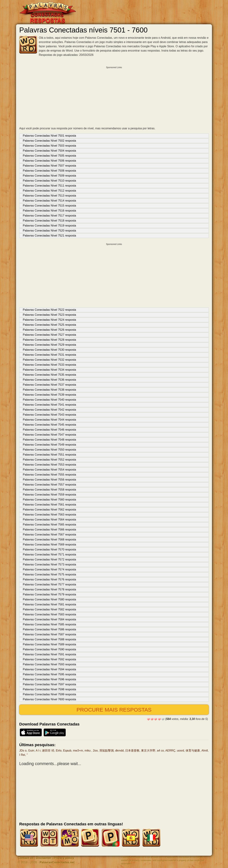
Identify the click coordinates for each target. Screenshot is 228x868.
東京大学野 (148, 751)
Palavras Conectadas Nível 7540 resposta (49, 400)
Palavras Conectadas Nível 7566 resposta (49, 530)
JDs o (23, 751)
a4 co (160, 751)
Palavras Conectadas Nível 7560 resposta (49, 500)
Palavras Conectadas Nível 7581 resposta (49, 604)
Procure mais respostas (114, 710)
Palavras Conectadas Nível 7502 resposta (49, 141)
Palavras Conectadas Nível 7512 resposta (49, 191)
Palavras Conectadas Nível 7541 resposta (49, 405)
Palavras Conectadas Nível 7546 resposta (49, 430)
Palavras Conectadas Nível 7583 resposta (49, 614)
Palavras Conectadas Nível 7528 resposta (49, 340)
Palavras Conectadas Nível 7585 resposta (49, 624)
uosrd (180, 751)
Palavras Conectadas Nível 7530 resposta (49, 350)
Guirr (31, 751)
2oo (95, 751)
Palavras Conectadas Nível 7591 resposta (49, 654)
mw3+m (78, 751)
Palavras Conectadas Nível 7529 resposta (49, 345)
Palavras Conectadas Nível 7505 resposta (49, 156)
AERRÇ (170, 751)
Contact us (26, 858)
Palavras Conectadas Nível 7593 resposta (49, 664)
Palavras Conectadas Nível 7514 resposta (49, 201)
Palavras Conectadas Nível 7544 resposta (49, 420)
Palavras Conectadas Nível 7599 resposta (49, 694)
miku (88, 751)
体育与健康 (193, 751)
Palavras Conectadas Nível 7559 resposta (49, 495)
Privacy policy (64, 858)
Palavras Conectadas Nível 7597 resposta (49, 684)
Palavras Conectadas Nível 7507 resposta (49, 166)
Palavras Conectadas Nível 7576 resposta (49, 579)
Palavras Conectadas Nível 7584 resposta (49, 619)
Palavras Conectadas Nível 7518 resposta (49, 221)
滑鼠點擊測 (107, 751)
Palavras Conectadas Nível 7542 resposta (49, 410)
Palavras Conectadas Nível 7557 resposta (49, 485)
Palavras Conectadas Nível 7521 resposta (49, 236)
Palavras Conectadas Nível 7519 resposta (49, 226)
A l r (38, 751)
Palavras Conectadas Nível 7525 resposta (49, 325)
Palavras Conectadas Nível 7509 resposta (49, 176)
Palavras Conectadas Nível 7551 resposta (49, 455)
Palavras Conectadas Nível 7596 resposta (49, 679)
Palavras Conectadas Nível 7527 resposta (49, 335)
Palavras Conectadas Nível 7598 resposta (49, 689)
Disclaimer (44, 858)
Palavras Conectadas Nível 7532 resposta (49, 360)
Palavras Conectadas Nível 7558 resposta (49, 490)
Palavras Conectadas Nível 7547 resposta (49, 435)
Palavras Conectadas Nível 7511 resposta (49, 186)
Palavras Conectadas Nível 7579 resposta (49, 594)
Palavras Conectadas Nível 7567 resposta (49, 535)
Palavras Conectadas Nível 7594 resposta (49, 669)
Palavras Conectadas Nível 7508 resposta (49, 171)
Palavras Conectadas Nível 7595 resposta (49, 674)
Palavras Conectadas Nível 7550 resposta (49, 450)
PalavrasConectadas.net (57, 862)
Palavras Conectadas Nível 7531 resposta (49, 355)
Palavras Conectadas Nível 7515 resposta (49, 206)
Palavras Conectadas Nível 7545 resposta (49, 425)
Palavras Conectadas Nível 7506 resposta (49, 161)
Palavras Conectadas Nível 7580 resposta (49, 599)
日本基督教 (132, 751)
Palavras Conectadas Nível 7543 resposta (49, 415)
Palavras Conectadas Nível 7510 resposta (49, 181)
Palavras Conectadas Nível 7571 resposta (49, 554)
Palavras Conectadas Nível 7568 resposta (49, 540)
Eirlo (59, 751)
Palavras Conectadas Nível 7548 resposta (49, 440)
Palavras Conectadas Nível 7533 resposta (49, 365)
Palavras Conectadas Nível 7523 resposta (49, 315)
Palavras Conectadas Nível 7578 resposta (49, 589)
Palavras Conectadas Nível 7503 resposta (49, 146)
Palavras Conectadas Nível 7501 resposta (49, 136)
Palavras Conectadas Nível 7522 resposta (49, 310)
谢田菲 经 (48, 751)
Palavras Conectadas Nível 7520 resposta (49, 231)
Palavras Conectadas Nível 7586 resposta (49, 629)
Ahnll (205, 751)
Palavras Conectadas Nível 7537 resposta (49, 385)
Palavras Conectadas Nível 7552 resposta (49, 460)
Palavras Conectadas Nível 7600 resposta (49, 699)
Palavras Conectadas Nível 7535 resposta (49, 375)
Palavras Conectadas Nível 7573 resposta (49, 564)
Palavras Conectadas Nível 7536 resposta (49, 380)
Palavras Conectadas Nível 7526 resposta (49, 330)
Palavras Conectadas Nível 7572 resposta (49, 559)
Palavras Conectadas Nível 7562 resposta (49, 510)
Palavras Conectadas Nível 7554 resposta (49, 470)
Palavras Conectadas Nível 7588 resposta (49, 639)
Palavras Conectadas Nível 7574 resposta (49, 569)
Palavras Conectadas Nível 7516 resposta (49, 211)
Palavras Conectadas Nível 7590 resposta (49, 649)
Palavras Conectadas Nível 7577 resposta (49, 584)
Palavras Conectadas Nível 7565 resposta (49, 525)
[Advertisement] (114, 95)
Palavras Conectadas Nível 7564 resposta (49, 520)
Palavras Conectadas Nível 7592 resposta (49, 659)
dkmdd (119, 751)
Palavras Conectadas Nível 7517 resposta (49, 216)
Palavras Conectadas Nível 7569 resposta (49, 545)
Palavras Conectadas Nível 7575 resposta (49, 574)
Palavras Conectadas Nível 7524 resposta (49, 320)
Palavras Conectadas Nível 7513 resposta (49, 196)
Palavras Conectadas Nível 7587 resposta (49, 634)
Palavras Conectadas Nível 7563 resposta (49, 515)
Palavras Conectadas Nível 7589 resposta (49, 644)
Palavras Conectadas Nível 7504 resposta (49, 151)
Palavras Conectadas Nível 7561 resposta (49, 505)
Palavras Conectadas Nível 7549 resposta (49, 445)
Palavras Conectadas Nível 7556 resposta (49, 480)
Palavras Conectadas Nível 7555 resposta (49, 475)
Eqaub (67, 751)
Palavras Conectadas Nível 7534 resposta (49, 370)
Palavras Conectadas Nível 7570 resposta (49, 550)
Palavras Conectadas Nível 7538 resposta (49, 390)
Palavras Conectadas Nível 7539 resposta (49, 395)
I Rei (22, 755)
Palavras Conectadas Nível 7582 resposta (49, 609)
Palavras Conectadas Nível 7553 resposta (49, 465)
